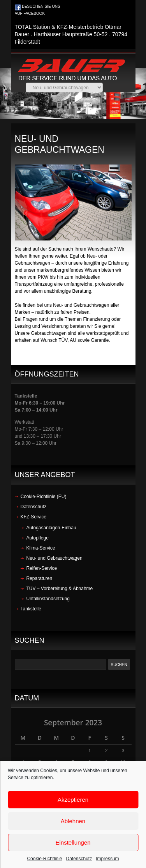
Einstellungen (73, 842)
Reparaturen (40, 578)
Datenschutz (79, 859)
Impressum (107, 859)
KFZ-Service (34, 517)
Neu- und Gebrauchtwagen (55, 558)
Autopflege (38, 538)
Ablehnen (73, 821)
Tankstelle (31, 609)
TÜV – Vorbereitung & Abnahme (60, 589)
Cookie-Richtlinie (44, 859)
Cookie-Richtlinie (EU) (44, 497)
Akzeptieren (73, 800)
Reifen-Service (42, 568)
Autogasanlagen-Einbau (51, 528)
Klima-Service (41, 548)
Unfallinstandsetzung (48, 599)
